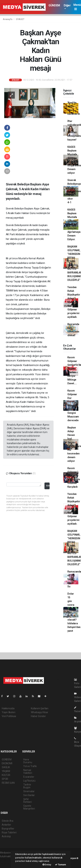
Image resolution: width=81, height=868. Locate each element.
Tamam (61, 865)
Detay (47, 865)
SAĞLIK (6, 767)
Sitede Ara (8, 821)
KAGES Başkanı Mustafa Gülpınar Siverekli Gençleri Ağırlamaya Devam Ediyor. (74, 224)
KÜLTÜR (6, 775)
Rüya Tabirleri (9, 832)
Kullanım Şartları (40, 708)
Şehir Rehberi (28, 800)
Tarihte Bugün (27, 786)
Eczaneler (29, 777)
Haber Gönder (38, 716)
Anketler (6, 825)
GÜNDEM (54, 5)
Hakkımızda (8, 708)
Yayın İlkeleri (8, 712)
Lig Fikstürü (29, 781)
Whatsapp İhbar (39, 712)
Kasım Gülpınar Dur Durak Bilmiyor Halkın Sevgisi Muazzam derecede (73, 405)
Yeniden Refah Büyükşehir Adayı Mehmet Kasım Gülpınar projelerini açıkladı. (74, 302)
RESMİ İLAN (8, 783)
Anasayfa (8, 19)
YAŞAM (6, 771)
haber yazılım (7, 864)
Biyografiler (8, 829)
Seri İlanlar (29, 795)
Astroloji (6, 836)
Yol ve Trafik (30, 766)
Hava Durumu (28, 761)
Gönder (48, 486)
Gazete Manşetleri (29, 807)
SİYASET (20, 19)
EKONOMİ (7, 763)
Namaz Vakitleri (28, 771)
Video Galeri (78, 697)
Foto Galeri (78, 683)
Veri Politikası (9, 716)
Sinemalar (29, 791)
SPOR (5, 779)
